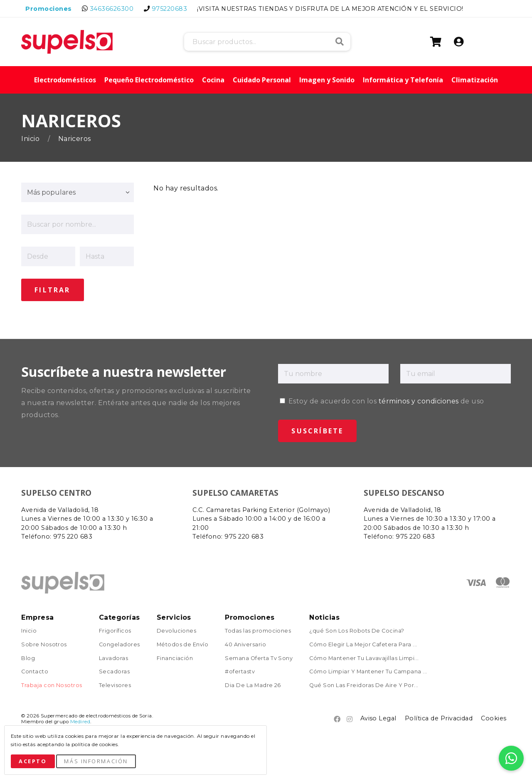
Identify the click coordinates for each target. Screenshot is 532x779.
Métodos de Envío (183, 644)
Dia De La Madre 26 (253, 685)
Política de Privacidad (439, 717)
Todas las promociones (258, 630)
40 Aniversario (245, 644)
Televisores (115, 685)
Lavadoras (113, 658)
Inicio (31, 139)
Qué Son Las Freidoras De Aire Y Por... (364, 685)
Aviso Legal (378, 717)
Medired (80, 721)
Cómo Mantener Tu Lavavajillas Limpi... (364, 658)
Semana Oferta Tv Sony (259, 658)
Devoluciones (177, 630)
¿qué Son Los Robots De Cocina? (357, 630)
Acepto (33, 761)
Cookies (494, 717)
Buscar (340, 42)
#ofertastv (240, 671)
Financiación (175, 658)
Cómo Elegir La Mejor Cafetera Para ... (363, 644)
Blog (28, 658)
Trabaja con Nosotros (52, 685)
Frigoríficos (115, 630)
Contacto (35, 671)
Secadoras (114, 671)
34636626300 (112, 9)
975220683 (169, 9)
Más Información (96, 761)
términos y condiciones (419, 400)
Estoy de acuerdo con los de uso (382, 400)
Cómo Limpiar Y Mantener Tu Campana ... (368, 671)
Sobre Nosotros (44, 644)
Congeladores (119, 644)
